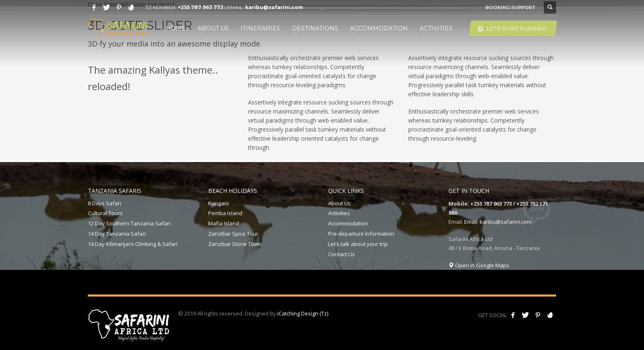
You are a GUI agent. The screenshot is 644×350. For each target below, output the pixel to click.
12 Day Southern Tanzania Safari (129, 223)
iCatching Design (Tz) (303, 313)
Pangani (218, 203)
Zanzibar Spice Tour (233, 234)
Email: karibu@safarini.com (498, 222)
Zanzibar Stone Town (235, 244)
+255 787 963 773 (201, 7)
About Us (339, 203)
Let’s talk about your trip (358, 244)
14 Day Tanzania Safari (117, 234)
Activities (339, 213)
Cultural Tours (105, 213)
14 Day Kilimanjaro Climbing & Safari (133, 244)
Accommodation (348, 223)
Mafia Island (224, 223)
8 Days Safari (105, 203)
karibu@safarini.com (274, 7)
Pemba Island (225, 213)
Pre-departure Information (361, 234)
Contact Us (342, 254)
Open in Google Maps (479, 265)
